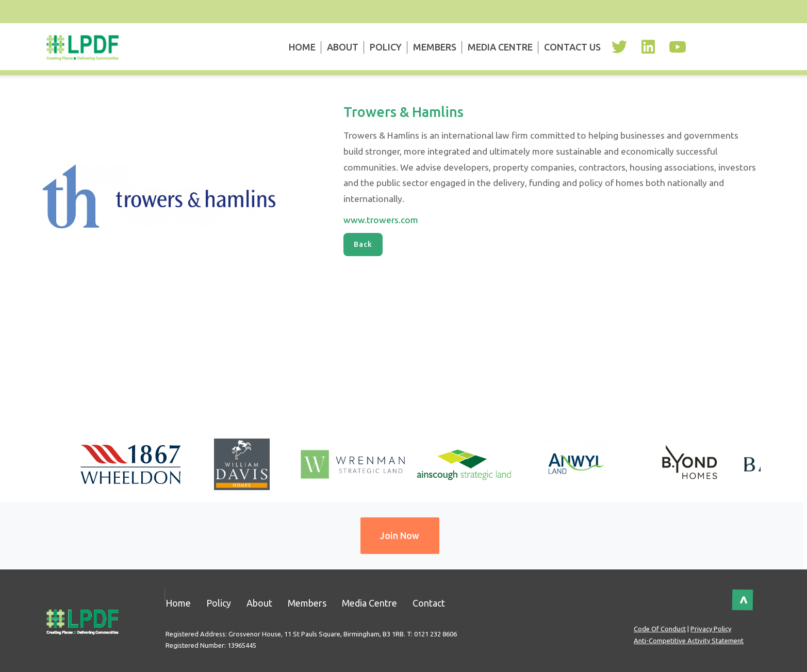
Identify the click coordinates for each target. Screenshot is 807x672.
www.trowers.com (381, 220)
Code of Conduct (660, 629)
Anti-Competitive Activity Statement (689, 641)
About (343, 47)
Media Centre (500, 47)
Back (363, 244)
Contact (429, 603)
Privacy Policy (711, 629)
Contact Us (572, 47)
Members (435, 47)
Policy (386, 47)
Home (302, 47)
